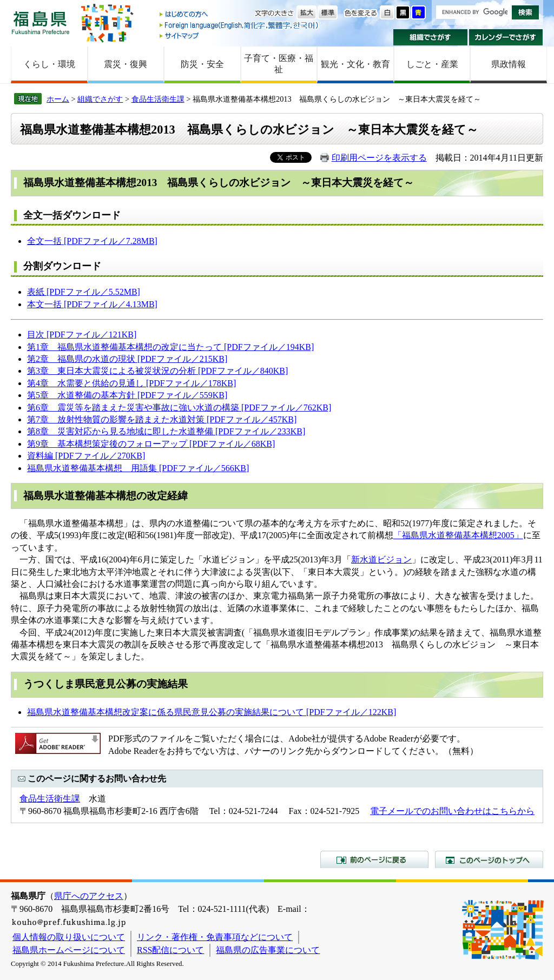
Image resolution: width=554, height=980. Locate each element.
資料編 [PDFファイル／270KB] (86, 456)
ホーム (58, 99)
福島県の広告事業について (268, 950)
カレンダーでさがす (506, 37)
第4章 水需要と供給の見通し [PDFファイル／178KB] (131, 383)
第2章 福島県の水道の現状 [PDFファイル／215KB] (127, 359)
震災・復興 (126, 64)
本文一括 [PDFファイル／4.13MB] (92, 304)
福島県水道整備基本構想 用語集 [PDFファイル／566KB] (138, 468)
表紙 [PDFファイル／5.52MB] (84, 292)
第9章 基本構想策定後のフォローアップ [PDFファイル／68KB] (151, 444)
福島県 (41, 22)
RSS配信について (170, 950)
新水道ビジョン (381, 559)
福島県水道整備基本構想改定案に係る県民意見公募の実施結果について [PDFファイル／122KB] (212, 712)
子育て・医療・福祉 (279, 64)
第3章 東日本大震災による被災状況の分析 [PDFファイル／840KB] (157, 371)
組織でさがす (430, 37)
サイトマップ (240, 35)
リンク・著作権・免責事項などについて (215, 937)
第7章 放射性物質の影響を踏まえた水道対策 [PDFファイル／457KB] (162, 419)
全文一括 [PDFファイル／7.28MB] (92, 241)
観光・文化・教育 (355, 64)
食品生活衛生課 (158, 99)
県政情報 (509, 64)
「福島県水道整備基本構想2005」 (458, 535)
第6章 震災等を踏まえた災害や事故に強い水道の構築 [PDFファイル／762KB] (179, 408)
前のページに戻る (374, 859)
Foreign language (240, 25)
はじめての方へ (240, 15)
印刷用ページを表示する (379, 158)
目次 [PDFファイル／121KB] (82, 335)
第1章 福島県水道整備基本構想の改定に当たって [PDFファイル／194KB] (170, 347)
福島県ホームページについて (69, 950)
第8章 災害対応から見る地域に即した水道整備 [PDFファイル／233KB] (166, 431)
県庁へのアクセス (89, 896)
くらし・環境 (49, 64)
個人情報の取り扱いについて (69, 937)
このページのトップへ (489, 859)
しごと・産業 (432, 64)
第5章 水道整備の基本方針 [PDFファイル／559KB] (127, 395)
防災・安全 (202, 64)
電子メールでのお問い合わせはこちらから (452, 811)
